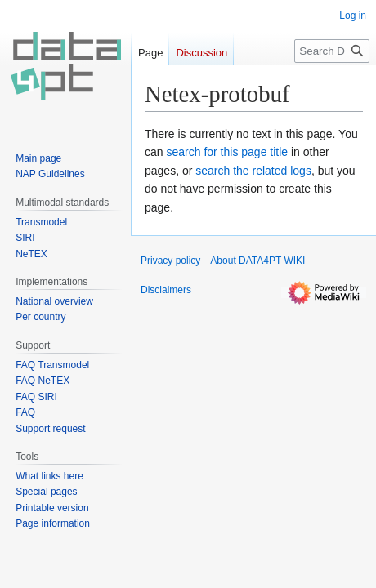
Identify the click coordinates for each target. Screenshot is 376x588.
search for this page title (227, 152)
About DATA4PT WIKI (257, 261)
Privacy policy (170, 261)
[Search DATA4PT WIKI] (332, 51)
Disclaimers (166, 290)
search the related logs (253, 171)
